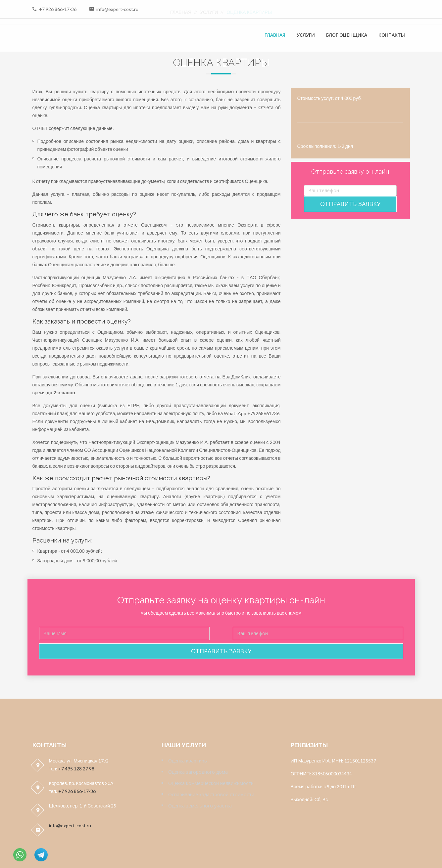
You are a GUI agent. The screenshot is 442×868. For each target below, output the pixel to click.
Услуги (306, 35)
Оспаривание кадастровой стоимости (211, 794)
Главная (275, 35)
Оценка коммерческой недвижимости (211, 783)
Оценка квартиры (188, 761)
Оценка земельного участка (200, 806)
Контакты (392, 35)
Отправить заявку (350, 204)
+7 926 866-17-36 (58, 9)
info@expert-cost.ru (117, 9)
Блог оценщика (347, 35)
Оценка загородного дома (198, 772)
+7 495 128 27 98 (76, 769)
